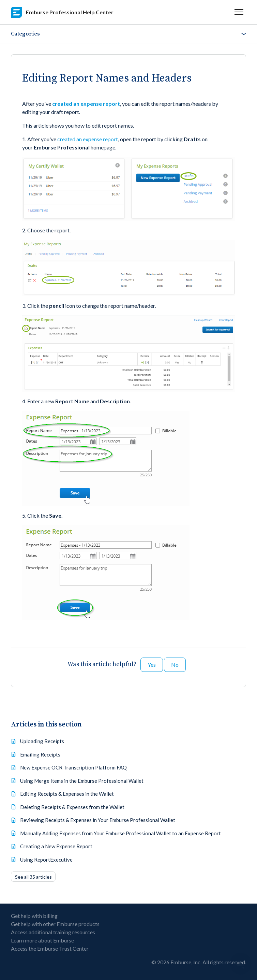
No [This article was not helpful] (175, 665)
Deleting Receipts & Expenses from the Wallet (72, 807)
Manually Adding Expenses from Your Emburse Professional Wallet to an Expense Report (120, 833)
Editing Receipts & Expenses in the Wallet (67, 794)
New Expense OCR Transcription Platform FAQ (73, 767)
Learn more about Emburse (42, 940)
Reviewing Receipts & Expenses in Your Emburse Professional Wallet (98, 820)
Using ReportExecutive (46, 860)
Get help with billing (34, 916)
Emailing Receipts (40, 754)
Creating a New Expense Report (56, 846)
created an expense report (86, 104)
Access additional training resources (53, 932)
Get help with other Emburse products (55, 924)
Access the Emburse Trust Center (50, 948)
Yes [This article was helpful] (152, 665)
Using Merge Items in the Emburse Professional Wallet (82, 781)
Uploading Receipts (42, 741)
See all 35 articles (33, 877)
